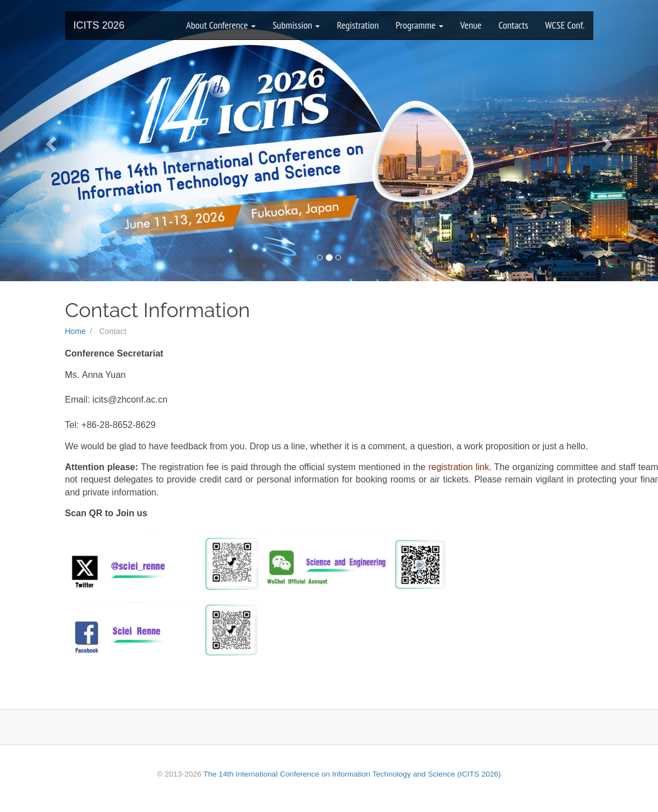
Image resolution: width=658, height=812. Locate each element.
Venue (471, 25)
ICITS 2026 (99, 25)
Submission (296, 25)
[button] (49, 141)
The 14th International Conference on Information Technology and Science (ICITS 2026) (352, 774)
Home (76, 331)
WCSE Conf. (565, 25)
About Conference (221, 25)
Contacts (513, 25)
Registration (358, 25)
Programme (419, 25)
